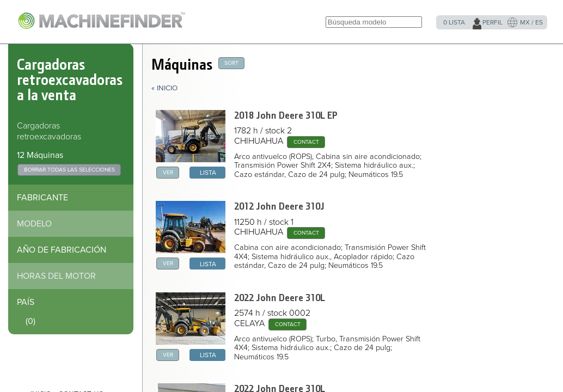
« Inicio (164, 88)
